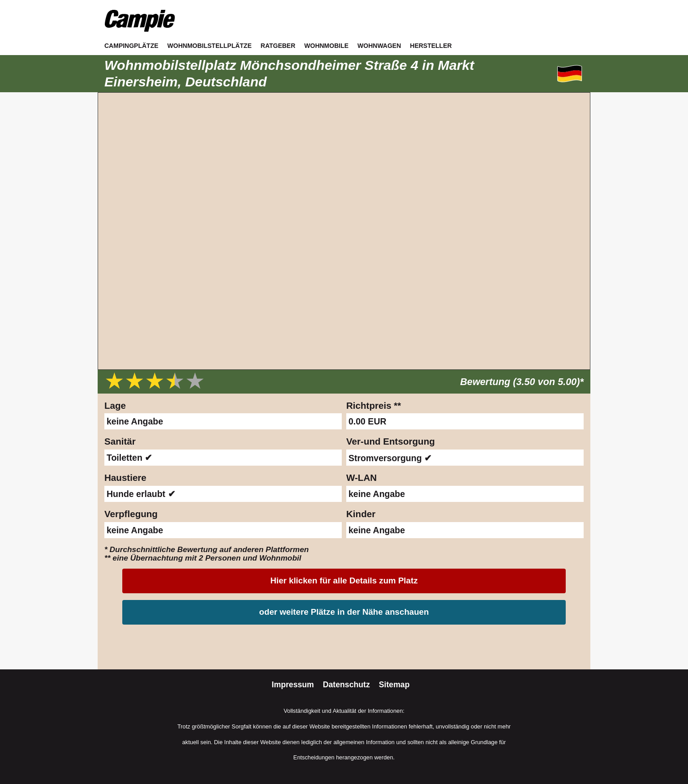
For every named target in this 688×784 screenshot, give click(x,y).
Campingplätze (131, 46)
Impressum (294, 685)
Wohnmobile (326, 46)
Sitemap (394, 685)
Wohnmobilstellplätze (210, 46)
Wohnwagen (379, 46)
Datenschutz (348, 685)
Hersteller (431, 46)
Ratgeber (278, 46)
